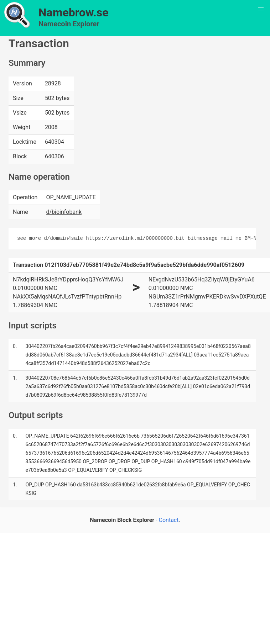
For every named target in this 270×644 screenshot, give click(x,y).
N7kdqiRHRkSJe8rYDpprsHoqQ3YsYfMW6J (68, 279)
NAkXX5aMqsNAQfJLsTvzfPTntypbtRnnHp (67, 297)
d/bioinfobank (64, 212)
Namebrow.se (74, 12)
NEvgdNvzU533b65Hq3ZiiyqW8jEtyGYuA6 (202, 279)
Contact (169, 520)
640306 (54, 156)
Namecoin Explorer (69, 24)
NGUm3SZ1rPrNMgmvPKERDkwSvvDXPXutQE (207, 297)
